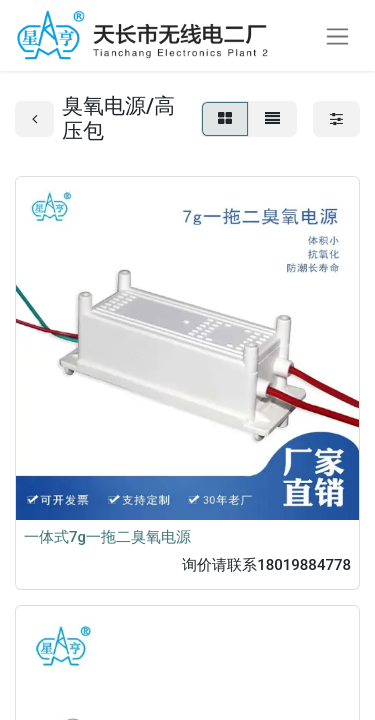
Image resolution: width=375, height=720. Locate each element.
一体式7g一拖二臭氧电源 (107, 537)
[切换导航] (337, 35)
